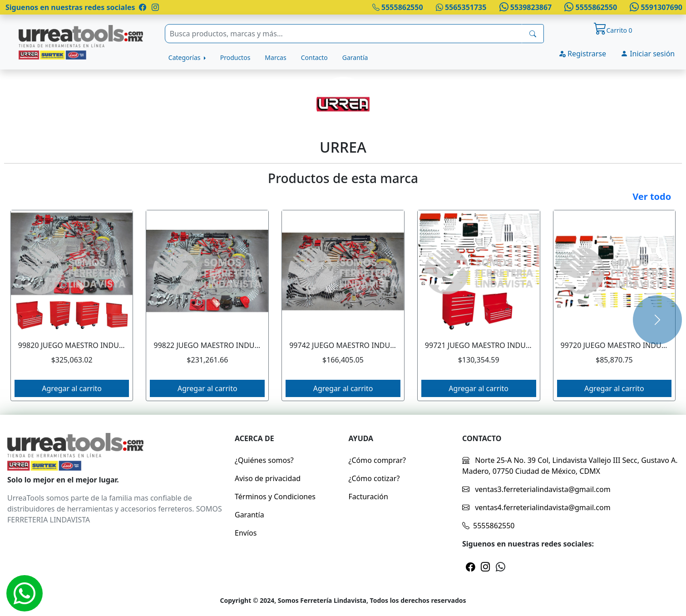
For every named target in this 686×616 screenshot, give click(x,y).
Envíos (246, 533)
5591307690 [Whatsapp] (655, 7)
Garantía (355, 57)
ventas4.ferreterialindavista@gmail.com (536, 507)
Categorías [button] (185, 57)
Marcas (275, 57)
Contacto (314, 57)
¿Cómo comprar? (378, 460)
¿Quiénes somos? (264, 460)
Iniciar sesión (648, 54)
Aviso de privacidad (268, 478)
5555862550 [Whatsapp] (590, 7)
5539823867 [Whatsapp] (524, 7)
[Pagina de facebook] (143, 7)
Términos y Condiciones (275, 497)
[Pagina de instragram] (154, 7)
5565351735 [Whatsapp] (461, 7)
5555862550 (398, 7)
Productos (235, 57)
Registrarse (582, 54)
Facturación (368, 497)
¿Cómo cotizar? (374, 478)
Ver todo (652, 196)
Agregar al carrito (72, 388)
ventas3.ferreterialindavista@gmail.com (536, 489)
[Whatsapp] (25, 593)
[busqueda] (533, 34)
